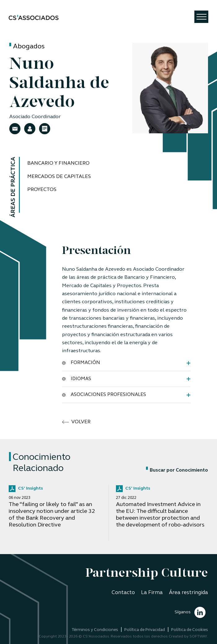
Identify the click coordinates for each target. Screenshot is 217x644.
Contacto (123, 593)
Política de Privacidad (145, 630)
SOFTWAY (198, 637)
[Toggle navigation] (201, 17)
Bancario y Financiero (58, 163)
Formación (81, 363)
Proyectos (42, 190)
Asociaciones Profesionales (104, 395)
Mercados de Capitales (59, 177)
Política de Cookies (190, 630)
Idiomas (77, 379)
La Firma (152, 593)
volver (76, 422)
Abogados (29, 47)
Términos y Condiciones (95, 630)
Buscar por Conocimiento (177, 470)
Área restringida (188, 593)
